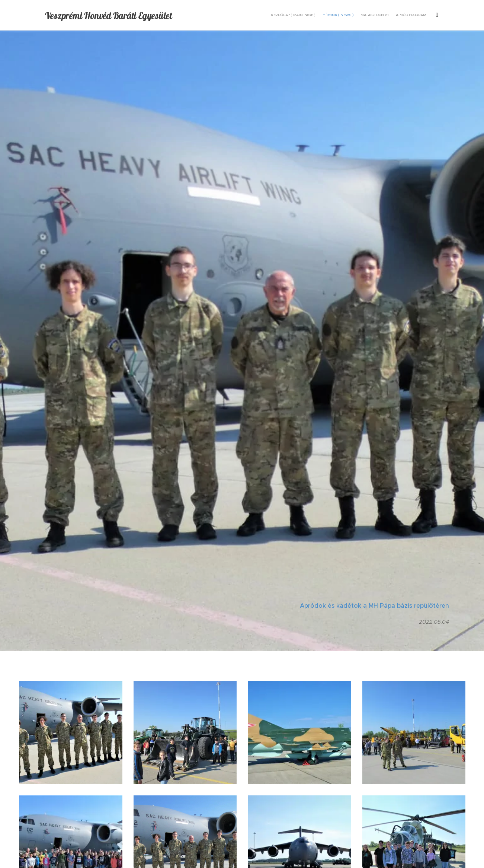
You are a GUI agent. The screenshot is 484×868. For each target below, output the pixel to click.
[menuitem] (373, 15)
